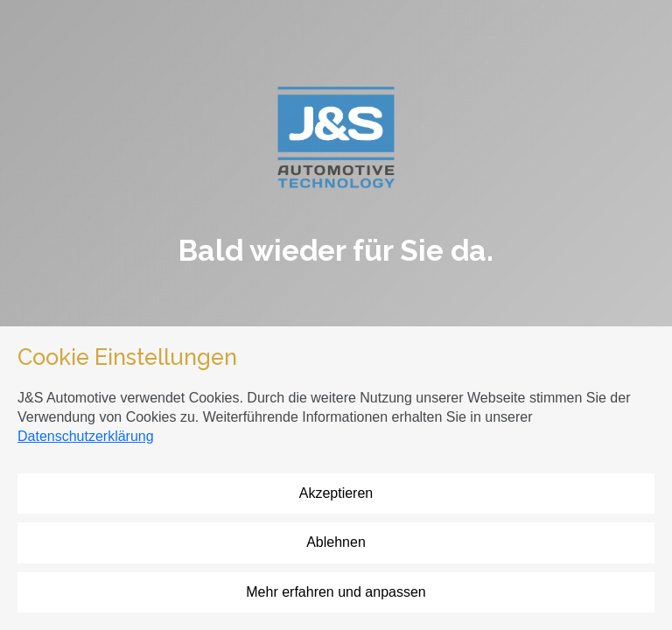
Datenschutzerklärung (86, 436)
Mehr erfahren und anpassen (336, 592)
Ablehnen (336, 542)
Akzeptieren (336, 493)
